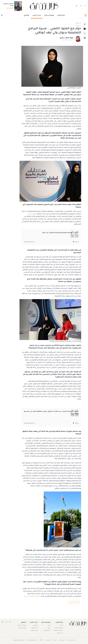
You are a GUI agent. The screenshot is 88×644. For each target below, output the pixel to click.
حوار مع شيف (22, 628)
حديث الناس (37, 15)
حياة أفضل (61, 15)
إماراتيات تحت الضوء (74, 602)
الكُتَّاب (41, 640)
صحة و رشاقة (59, 628)
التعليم (30, 214)
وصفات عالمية (22, 626)
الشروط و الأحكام (32, 640)
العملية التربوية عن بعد (32, 596)
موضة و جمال (49, 15)
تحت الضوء (78, 23)
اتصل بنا (48, 640)
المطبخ (27, 15)
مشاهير (35, 626)
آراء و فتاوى (34, 631)
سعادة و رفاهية (58, 631)
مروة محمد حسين (66, 38)
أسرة (61, 626)
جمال (49, 628)
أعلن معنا (62, 640)
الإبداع (63, 108)
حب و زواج (60, 633)
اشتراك (55, 640)
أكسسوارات (47, 631)
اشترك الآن (9, 8)
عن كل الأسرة (71, 640)
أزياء (49, 626)
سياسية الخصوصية (19, 640)
